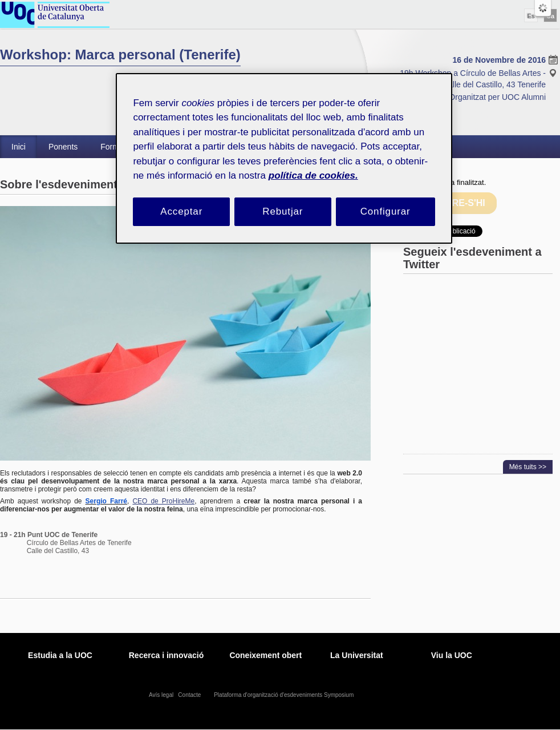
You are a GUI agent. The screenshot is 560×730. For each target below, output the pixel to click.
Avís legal (162, 695)
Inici (19, 147)
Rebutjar (283, 211)
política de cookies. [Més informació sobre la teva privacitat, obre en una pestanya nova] (313, 176)
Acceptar (181, 211)
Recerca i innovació (167, 655)
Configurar (385, 211)
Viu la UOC (452, 655)
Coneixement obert (265, 655)
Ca (550, 16)
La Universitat (357, 655)
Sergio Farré (106, 501)
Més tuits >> (528, 467)
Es (531, 16)
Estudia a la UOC (60, 655)
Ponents (63, 147)
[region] (284, 158)
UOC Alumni (524, 97)
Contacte (190, 695)
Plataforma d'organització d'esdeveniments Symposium (285, 695)
